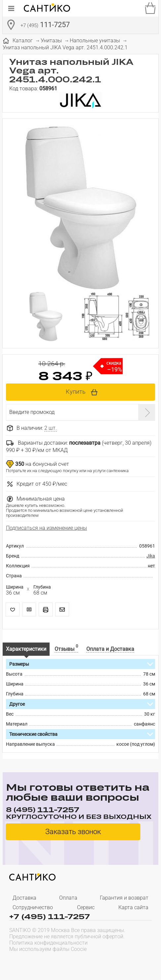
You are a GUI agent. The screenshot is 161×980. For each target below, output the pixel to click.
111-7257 (45, 25)
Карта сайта (133, 907)
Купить (76, 392)
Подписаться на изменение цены (46, 528)
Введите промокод (32, 412)
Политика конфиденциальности (48, 943)
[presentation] (52, 962)
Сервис (86, 907)
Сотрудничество (33, 907)
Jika (151, 556)
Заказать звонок (73, 832)
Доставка (24, 898)
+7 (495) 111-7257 (50, 916)
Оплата (68, 898)
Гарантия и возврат (124, 898)
